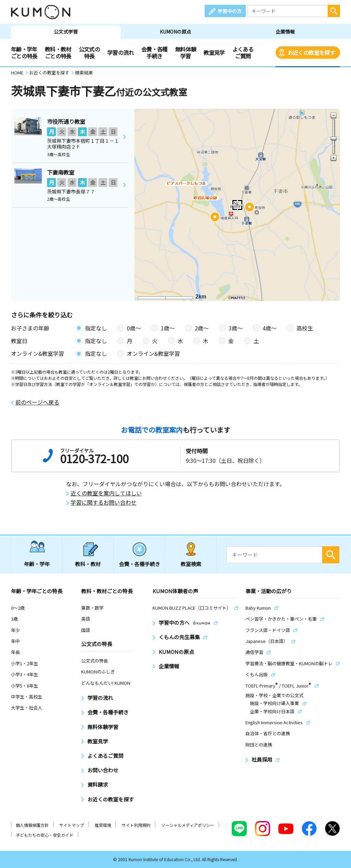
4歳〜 (270, 328)
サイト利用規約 (136, 825)
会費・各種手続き (154, 52)
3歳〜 (236, 328)
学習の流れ (120, 52)
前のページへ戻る (37, 402)
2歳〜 (202, 328)
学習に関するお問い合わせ (104, 502)
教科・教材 (88, 564)
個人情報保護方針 (32, 825)
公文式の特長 (89, 52)
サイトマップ (72, 825)
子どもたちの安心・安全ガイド (45, 835)
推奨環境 (103, 825)
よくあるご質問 (243, 52)
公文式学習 (66, 32)
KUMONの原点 (175, 32)
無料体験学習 (186, 52)
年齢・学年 (37, 564)
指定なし (96, 328)
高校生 (305, 328)
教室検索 (191, 564)
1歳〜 (168, 328)
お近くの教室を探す (311, 52)
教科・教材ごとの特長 (58, 52)
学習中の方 (230, 11)
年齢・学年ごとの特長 (24, 52)
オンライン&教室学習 (153, 353)
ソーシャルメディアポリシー (188, 825)
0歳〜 (134, 328)
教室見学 (214, 52)
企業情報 (285, 32)
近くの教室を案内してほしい (106, 493)
